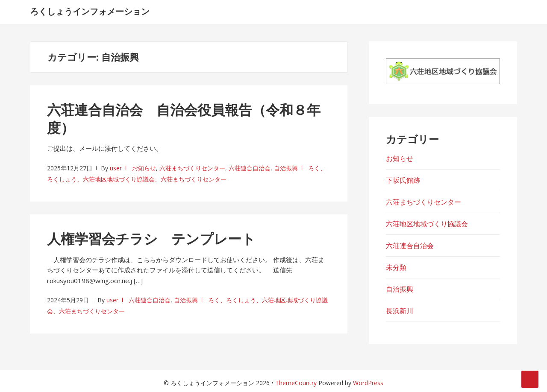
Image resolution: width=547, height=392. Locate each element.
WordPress (368, 383)
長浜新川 (400, 311)
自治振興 (286, 168)
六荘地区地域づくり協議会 (427, 224)
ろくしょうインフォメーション (90, 11)
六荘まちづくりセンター (192, 168)
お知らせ (144, 168)
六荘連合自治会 (250, 168)
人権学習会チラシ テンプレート (151, 238)
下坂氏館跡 (403, 180)
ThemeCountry (296, 383)
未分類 (396, 267)
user (116, 168)
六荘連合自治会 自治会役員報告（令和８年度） (184, 118)
